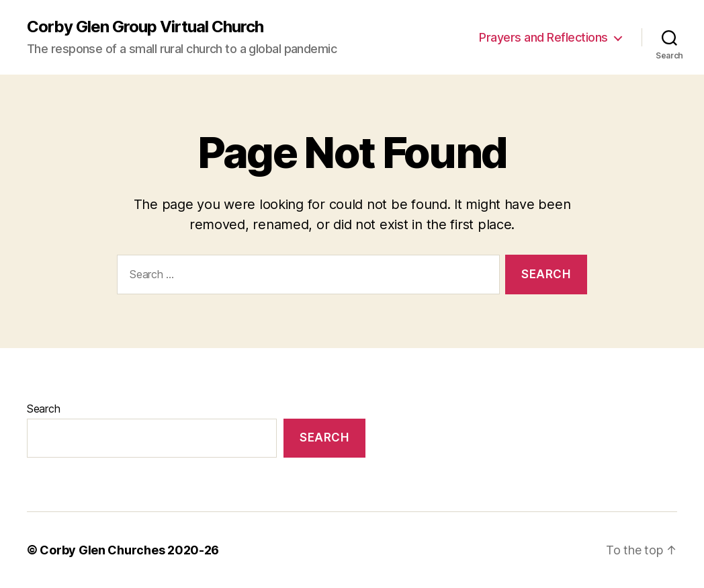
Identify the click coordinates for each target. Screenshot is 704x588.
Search (43, 409)
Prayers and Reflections (543, 37)
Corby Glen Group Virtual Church (145, 27)
